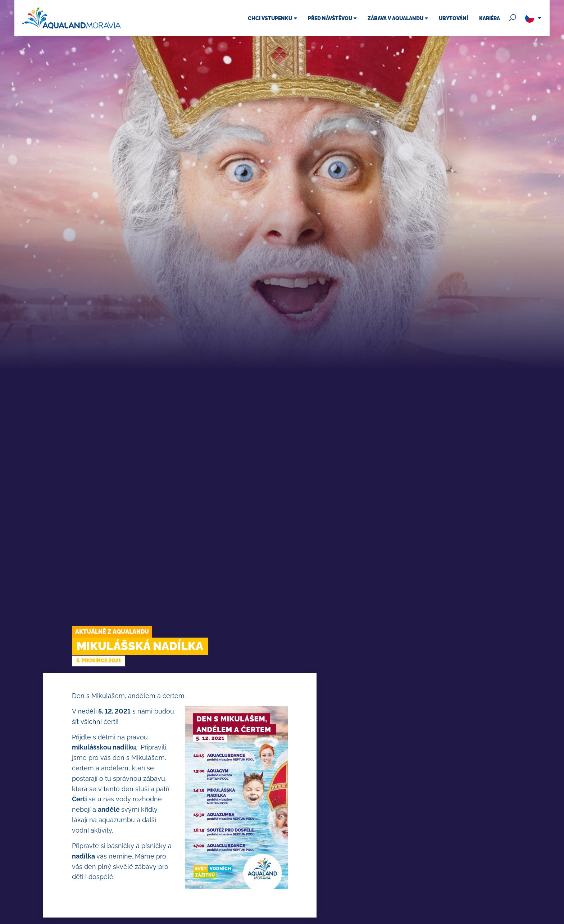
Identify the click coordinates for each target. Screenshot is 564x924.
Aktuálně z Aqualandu (112, 632)
